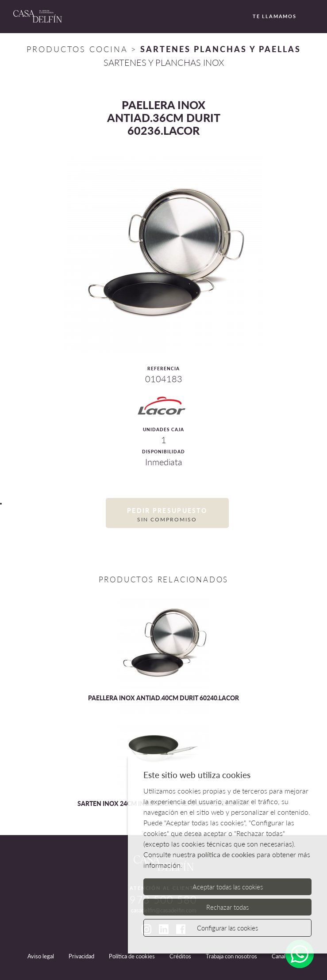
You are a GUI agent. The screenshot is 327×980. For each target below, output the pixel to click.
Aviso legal (41, 956)
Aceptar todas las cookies (228, 887)
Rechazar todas (227, 907)
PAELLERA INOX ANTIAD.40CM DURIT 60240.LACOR (163, 698)
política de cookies (226, 854)
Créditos (180, 956)
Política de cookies (132, 956)
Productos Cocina (77, 49)
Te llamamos (269, 17)
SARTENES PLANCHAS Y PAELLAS (221, 49)
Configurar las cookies (227, 928)
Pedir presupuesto (167, 515)
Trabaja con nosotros (231, 956)
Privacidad (81, 956)
